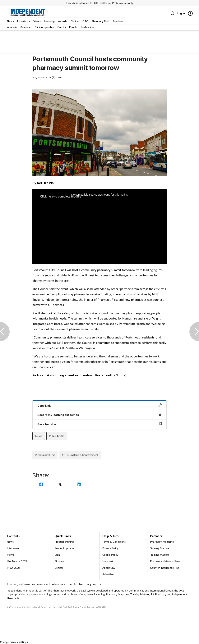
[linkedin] (79, 485)
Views (10, 555)
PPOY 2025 (14, 568)
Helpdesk (108, 561)
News (39, 436)
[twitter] (61, 485)
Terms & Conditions (114, 542)
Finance (59, 561)
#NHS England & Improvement (80, 455)
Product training (64, 542)
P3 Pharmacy (158, 594)
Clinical (59, 568)
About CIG (109, 568)
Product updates (64, 548)
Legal (58, 555)
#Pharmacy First (45, 455)
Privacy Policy (110, 548)
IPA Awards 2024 (17, 561)
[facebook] (42, 485)
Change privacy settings (14, 642)
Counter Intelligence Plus (165, 568)
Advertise (108, 574)
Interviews (13, 548)
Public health (57, 436)
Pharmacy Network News (165, 561)
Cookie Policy (110, 555)
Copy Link (99, 405)
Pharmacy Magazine (162, 542)
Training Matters (160, 548)
